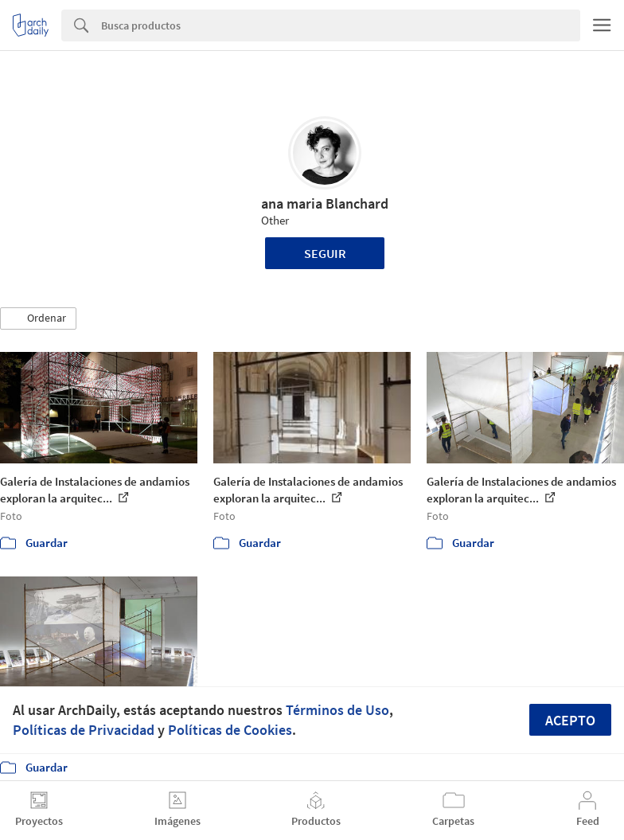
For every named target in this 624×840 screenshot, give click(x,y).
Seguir (325, 253)
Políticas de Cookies (230, 730)
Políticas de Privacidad (84, 730)
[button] (38, 318)
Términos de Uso (337, 710)
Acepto (570, 720)
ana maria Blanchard (325, 203)
